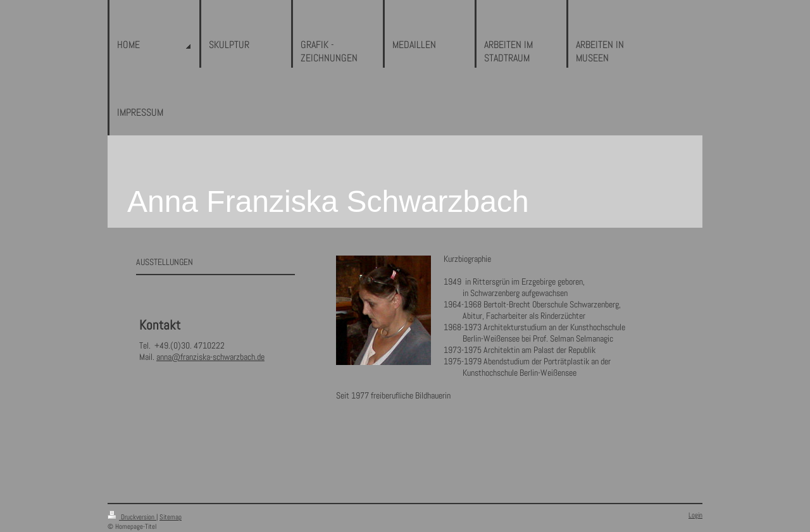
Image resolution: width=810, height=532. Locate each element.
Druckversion (132, 517)
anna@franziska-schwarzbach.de (210, 357)
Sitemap (171, 517)
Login (695, 515)
